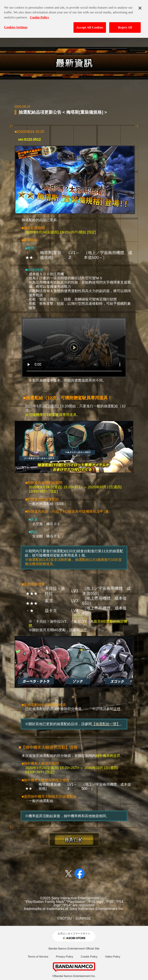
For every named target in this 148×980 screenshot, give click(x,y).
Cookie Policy (89, 957)
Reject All (125, 25)
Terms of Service (38, 957)
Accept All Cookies (90, 25)
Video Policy (113, 957)
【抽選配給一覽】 (106, 724)
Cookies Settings (16, 24)
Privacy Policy (64, 957)
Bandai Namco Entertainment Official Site (74, 948)
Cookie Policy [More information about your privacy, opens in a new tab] (40, 14)
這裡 (83, 630)
